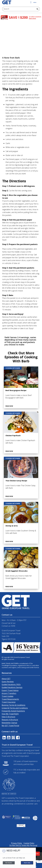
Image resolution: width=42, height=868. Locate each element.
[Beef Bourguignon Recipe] (21, 387)
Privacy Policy (17, 843)
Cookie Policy (29, 843)
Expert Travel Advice (10, 690)
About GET (6, 679)
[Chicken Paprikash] (21, 432)
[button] (39, 860)
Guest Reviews (8, 682)
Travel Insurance (9, 702)
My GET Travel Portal (10, 726)
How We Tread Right (10, 714)
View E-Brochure (8, 717)
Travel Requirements (10, 699)
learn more (32, 18)
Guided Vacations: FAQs (11, 684)
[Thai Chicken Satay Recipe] (21, 478)
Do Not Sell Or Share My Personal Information (23, 846)
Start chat (27, 863)
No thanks (9, 863)
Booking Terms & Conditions (13, 705)
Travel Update (8, 696)
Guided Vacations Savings (12, 687)
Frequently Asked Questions (13, 711)
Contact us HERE (8, 626)
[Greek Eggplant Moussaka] (21, 568)
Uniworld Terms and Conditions (15, 708)
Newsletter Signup (9, 723)
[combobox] (19, 9)
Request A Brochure (10, 720)
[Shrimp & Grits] (21, 523)
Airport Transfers (9, 693)
